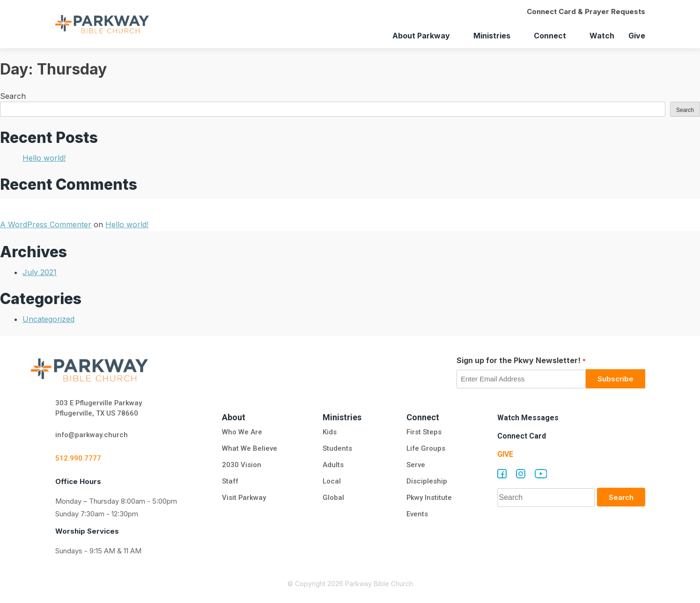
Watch (602, 36)
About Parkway (421, 36)
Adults (334, 465)
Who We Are (242, 432)
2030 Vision (242, 465)
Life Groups (426, 449)
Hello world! (44, 158)
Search (13, 96)
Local (331, 482)
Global (333, 498)
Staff (231, 482)
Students (337, 449)
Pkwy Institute (429, 498)
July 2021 (40, 272)
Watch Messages (528, 418)
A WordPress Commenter (46, 224)
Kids (329, 432)
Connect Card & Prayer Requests (586, 11)
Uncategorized (48, 319)
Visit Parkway (244, 498)
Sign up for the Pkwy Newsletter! (521, 361)
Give (637, 36)
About (234, 417)
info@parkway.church (92, 435)
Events (417, 514)
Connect (550, 36)
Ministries (492, 36)
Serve (415, 465)
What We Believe (250, 449)
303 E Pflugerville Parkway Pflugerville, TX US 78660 (99, 408)
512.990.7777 (78, 459)
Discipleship (426, 482)
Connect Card (522, 436)
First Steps (424, 432)
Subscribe (615, 379)
